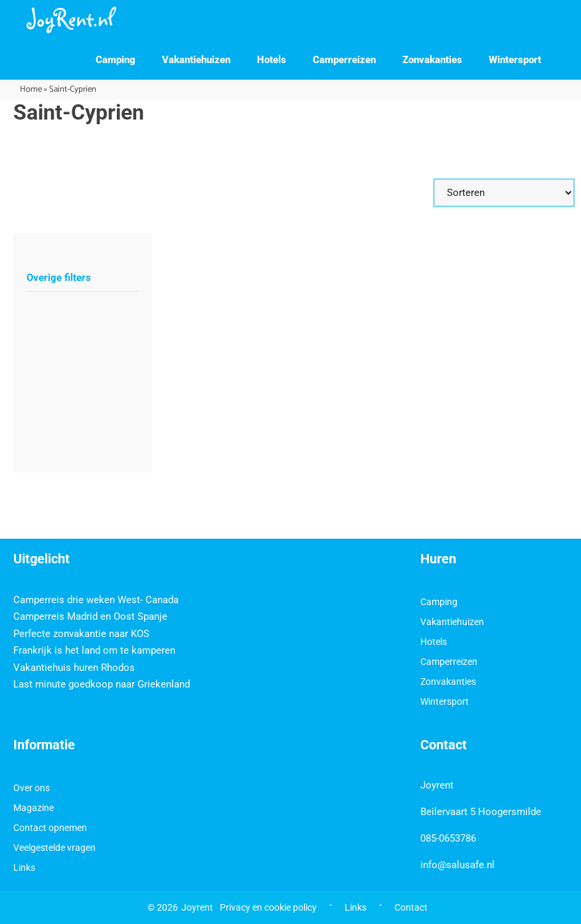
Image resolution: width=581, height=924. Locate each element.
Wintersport (515, 60)
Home (31, 89)
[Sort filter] (504, 193)
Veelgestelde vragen (54, 848)
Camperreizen (344, 60)
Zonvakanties (432, 60)
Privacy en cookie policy (268, 907)
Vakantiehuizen (196, 60)
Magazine (34, 808)
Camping (116, 60)
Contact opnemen (50, 828)
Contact (411, 907)
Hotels (272, 60)
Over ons (32, 788)
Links (24, 868)
